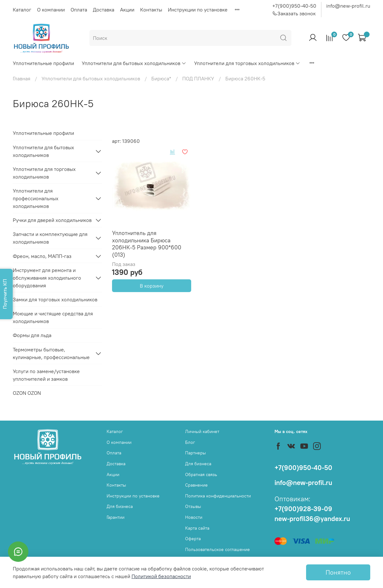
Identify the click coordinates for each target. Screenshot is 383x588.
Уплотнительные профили (43, 63)
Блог (190, 442)
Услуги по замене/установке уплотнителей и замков (46, 375)
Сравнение (196, 485)
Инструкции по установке (198, 10)
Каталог (22, 10)
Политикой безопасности (161, 576)
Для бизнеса (120, 506)
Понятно (338, 572)
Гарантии (116, 517)
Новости (194, 517)
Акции (127, 10)
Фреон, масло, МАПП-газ (42, 256)
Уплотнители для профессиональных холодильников (36, 198)
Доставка (104, 10)
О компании (51, 10)
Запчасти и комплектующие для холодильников (50, 238)
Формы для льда (32, 335)
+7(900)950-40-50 (294, 6)
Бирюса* (161, 78)
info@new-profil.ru (348, 6)
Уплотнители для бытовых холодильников (134, 63)
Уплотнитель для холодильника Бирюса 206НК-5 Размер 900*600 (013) (147, 244)
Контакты (151, 10)
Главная (22, 78)
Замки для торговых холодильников (55, 299)
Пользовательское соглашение (218, 549)
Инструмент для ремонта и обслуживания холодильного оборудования (47, 278)
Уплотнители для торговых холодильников (247, 63)
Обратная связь (201, 474)
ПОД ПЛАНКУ (198, 78)
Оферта (193, 539)
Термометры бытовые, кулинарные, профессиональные (51, 353)
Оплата (79, 10)
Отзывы (193, 506)
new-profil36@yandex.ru (312, 519)
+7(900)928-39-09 (303, 509)
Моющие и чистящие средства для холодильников (53, 317)
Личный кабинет (202, 431)
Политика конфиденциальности (218, 496)
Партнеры (195, 453)
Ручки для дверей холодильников (52, 220)
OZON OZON (27, 393)
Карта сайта (197, 528)
